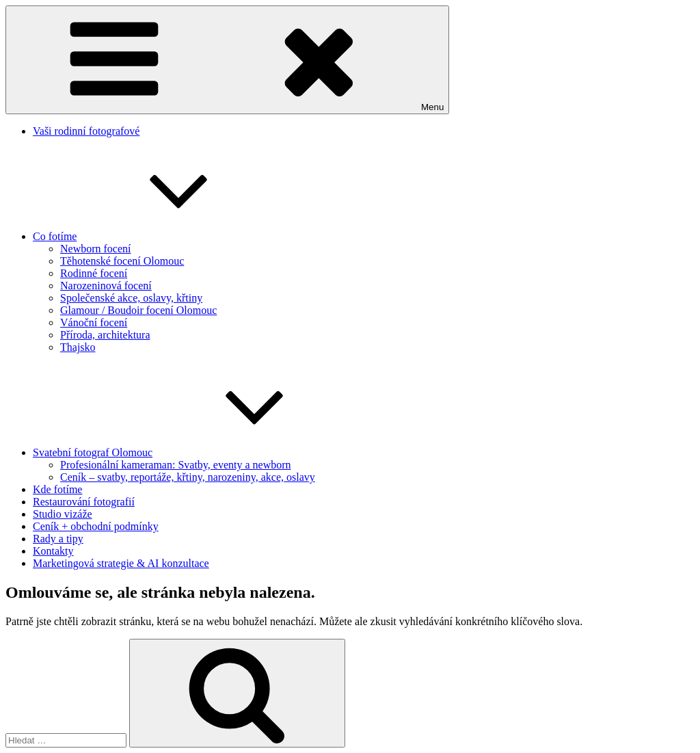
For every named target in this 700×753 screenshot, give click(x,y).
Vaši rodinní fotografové (86, 131)
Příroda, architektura (105, 335)
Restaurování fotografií (84, 502)
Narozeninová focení (106, 286)
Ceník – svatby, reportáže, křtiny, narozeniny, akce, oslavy (188, 477)
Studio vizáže (63, 514)
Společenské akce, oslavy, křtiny (131, 298)
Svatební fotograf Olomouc (195, 452)
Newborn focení (96, 249)
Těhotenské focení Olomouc (122, 261)
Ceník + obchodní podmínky (96, 526)
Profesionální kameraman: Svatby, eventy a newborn (176, 465)
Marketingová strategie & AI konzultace (121, 563)
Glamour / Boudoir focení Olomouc (138, 310)
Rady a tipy (58, 539)
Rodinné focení (94, 273)
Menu (227, 60)
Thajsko (78, 347)
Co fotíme (157, 236)
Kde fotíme (57, 489)
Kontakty (53, 551)
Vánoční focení (94, 322)
